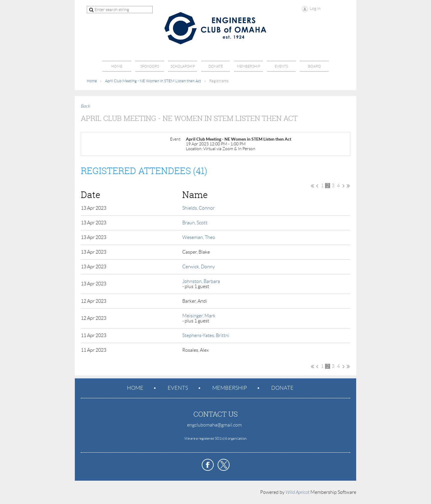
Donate (282, 388)
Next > (343, 186)
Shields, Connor (198, 208)
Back (85, 106)
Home (92, 81)
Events (178, 388)
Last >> (348, 186)
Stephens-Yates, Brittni (206, 335)
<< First (312, 186)
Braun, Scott (195, 223)
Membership (230, 388)
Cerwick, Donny (199, 267)
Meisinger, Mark (199, 316)
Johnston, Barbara (201, 281)
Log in (315, 8)
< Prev (317, 186)
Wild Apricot (298, 492)
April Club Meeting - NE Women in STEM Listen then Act (153, 81)
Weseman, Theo (199, 237)
